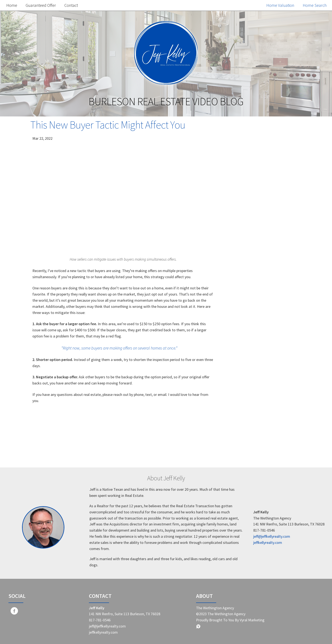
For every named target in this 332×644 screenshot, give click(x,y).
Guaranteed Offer (41, 5)
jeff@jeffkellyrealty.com (272, 536)
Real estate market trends (253, 395)
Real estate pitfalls (247, 440)
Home (12, 5)
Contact (71, 5)
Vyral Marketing (252, 620)
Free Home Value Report (261, 234)
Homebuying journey (249, 448)
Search (287, 138)
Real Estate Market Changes (255, 413)
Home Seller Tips (245, 377)
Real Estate (240, 368)
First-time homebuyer (250, 431)
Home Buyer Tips (246, 386)
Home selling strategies (251, 404)
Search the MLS (261, 328)
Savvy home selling (247, 422)
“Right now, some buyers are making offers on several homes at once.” (119, 348)
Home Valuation (280, 5)
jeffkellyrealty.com (268, 542)
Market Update (244, 360)
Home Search (315, 5)
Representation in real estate (256, 457)
